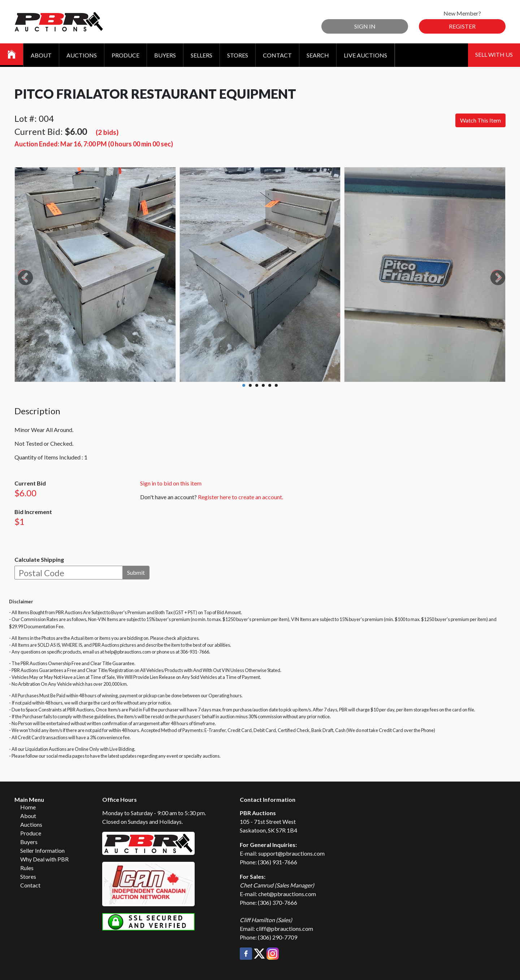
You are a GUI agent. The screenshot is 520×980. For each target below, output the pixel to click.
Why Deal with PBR (44, 859)
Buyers (165, 55)
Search (318, 55)
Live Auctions (365, 55)
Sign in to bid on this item (171, 483)
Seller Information (42, 850)
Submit (136, 572)
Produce (125, 55)
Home (28, 807)
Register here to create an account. (240, 497)
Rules (27, 868)
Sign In (365, 26)
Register (462, 26)
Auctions (82, 55)
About (41, 55)
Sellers (201, 55)
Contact (277, 55)
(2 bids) (107, 132)
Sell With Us (494, 54)
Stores (238, 55)
